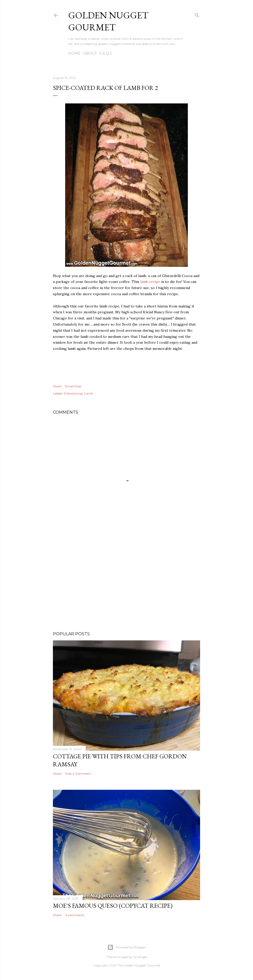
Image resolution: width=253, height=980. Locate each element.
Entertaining (73, 393)
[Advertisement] (126, 583)
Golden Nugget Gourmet (108, 21)
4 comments (75, 915)
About (90, 53)
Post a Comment (78, 774)
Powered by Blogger (126, 947)
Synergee (140, 957)
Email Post (73, 386)
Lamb (89, 393)
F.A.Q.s (106, 53)
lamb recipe (150, 282)
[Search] (197, 14)
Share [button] (57, 386)
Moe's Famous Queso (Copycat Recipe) (113, 906)
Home (74, 53)
